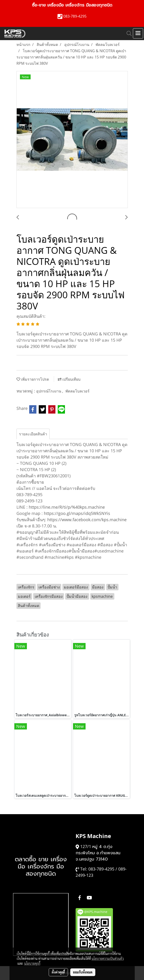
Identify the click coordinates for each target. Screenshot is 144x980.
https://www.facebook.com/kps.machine (87, 520)
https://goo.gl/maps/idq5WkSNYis (77, 513)
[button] (128, 33)
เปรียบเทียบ (69, 379)
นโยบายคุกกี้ (32, 963)
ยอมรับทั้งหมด (83, 972)
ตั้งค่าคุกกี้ (58, 972)
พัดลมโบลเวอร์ (77, 391)
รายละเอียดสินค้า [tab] (33, 434)
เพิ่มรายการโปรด (33, 379)
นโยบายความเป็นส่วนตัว (108, 958)
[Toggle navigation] (138, 33)
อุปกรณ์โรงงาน (49, 391)
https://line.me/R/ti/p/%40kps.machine (67, 507)
